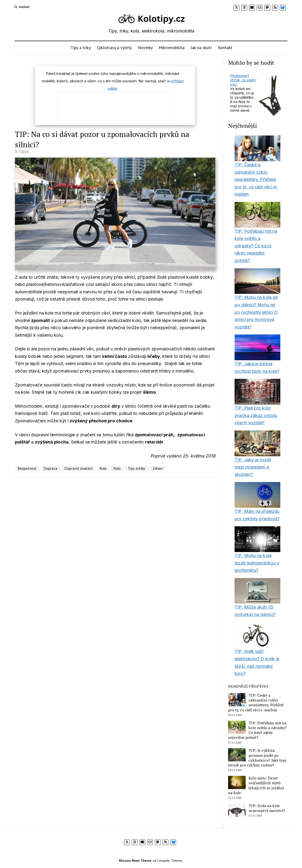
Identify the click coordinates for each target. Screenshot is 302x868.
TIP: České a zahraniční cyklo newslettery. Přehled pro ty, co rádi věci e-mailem (256, 179)
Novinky (145, 48)
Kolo (117, 469)
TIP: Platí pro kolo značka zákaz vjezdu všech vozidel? (256, 415)
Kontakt (225, 48)
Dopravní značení (78, 469)
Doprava (51, 469)
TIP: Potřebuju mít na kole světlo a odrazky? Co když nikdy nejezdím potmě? (256, 246)
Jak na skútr (201, 48)
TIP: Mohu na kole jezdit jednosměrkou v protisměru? (257, 563)
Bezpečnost (27, 469)
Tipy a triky (81, 48)
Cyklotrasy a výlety (114, 48)
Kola (103, 469)
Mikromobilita (172, 48)
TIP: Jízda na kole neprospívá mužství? (267, 808)
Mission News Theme (135, 861)
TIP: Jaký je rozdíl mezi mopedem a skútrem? (253, 467)
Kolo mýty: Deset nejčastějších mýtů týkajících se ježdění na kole (256, 786)
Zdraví (158, 469)
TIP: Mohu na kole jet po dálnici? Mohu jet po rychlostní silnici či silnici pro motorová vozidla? (256, 312)
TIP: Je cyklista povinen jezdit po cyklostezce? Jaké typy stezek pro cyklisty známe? (257, 758)
